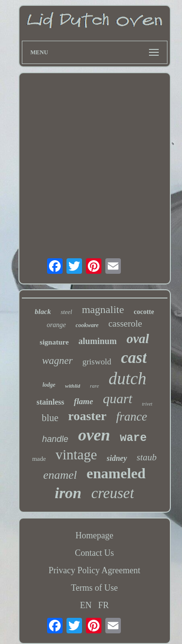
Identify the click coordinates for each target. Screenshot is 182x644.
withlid (73, 386)
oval (138, 339)
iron (68, 493)
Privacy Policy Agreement (94, 570)
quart (118, 399)
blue (50, 418)
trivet (147, 404)
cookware (87, 325)
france (132, 416)
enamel (60, 475)
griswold (97, 362)
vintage (76, 455)
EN (86, 605)
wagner (58, 361)
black (43, 312)
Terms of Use (94, 588)
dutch (128, 379)
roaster (87, 416)
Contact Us (94, 553)
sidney (117, 458)
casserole (125, 323)
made (39, 459)
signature (54, 342)
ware (133, 438)
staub (147, 457)
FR (103, 605)
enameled (116, 473)
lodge (49, 385)
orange (56, 325)
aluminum (98, 341)
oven (94, 435)
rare (94, 386)
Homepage (95, 535)
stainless (50, 402)
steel (66, 312)
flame (83, 401)
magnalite (103, 309)
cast (134, 358)
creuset (113, 493)
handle (55, 439)
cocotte (144, 312)
